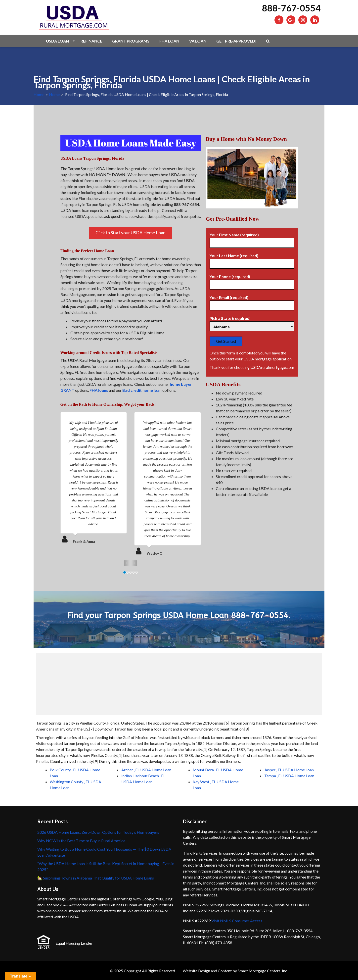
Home (39, 94)
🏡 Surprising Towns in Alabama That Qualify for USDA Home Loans (96, 878)
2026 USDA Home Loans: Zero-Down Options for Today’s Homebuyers (98, 832)
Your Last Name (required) (252, 260)
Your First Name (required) (252, 239)
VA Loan (198, 41)
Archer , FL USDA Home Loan (146, 770)
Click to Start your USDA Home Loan (131, 233)
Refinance (91, 41)
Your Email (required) (252, 301)
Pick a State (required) (252, 322)
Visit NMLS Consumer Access (237, 921)
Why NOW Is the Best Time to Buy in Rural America (81, 841)
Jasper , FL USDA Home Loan (289, 770)
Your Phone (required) (252, 281)
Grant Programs (131, 41)
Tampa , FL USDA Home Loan (289, 776)
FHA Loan (169, 41)
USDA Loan (57, 41)
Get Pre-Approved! (236, 41)
